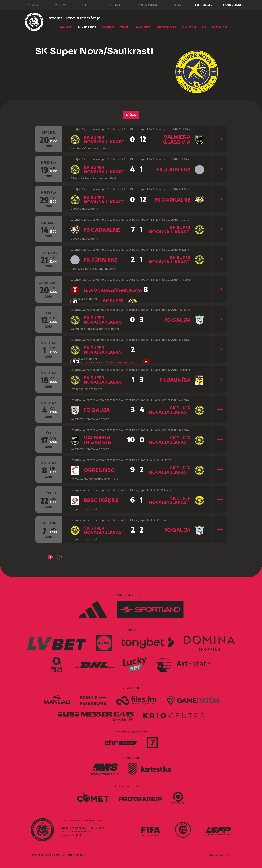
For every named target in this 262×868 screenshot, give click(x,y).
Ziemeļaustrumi (144, 5)
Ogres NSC (99, 470)
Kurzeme (30, 5)
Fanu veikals (233, 5)
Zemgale (85, 5)
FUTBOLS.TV (204, 5)
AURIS (228, 855)
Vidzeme (58, 5)
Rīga (174, 5)
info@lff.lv (77, 835)
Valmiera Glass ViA (177, 140)
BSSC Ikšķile (101, 500)
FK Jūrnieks (174, 170)
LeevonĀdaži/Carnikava (113, 290)
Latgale (112, 5)
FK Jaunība (175, 380)
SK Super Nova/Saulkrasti (105, 140)
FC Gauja (178, 320)
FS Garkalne (173, 200)
